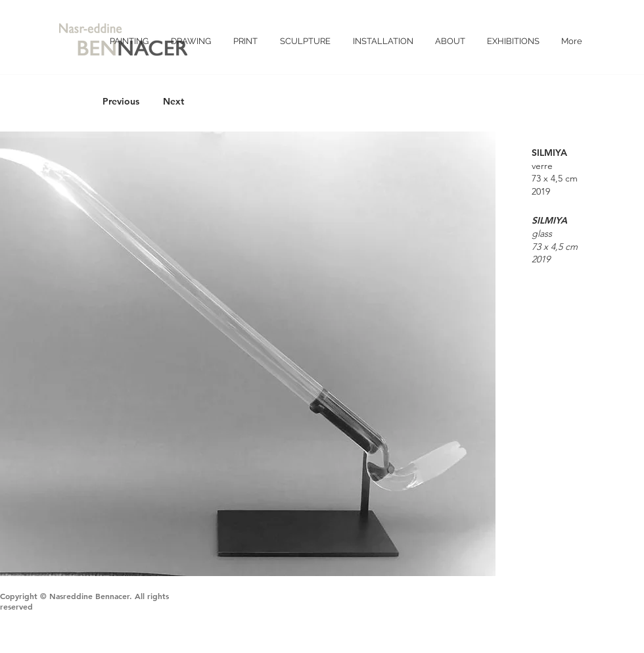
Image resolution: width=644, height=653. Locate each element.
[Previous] (121, 102)
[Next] (173, 102)
